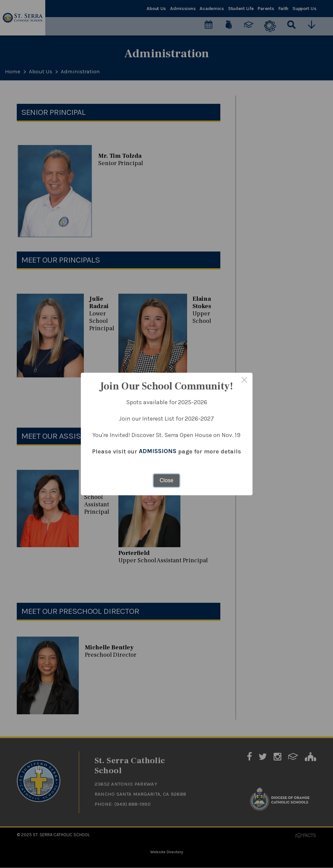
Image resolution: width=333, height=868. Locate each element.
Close (166, 480)
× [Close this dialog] (244, 381)
